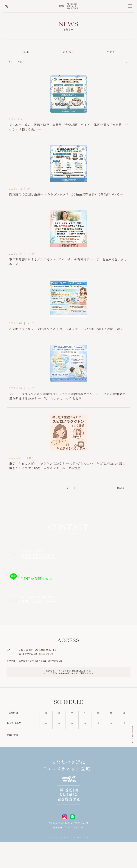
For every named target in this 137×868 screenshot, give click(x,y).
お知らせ (68, 52)
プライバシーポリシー (74, 827)
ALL (26, 52)
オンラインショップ (80, 823)
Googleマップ (46, 654)
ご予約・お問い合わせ (59, 823)
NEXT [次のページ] (121, 488)
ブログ (111, 52)
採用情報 (58, 827)
